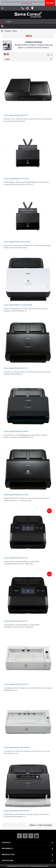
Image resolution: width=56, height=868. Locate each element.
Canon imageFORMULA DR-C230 (16, 368)
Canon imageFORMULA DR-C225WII (17, 242)
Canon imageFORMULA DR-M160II (16, 811)
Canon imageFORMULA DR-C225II (16, 179)
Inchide (50, 3)
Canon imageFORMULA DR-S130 (16, 558)
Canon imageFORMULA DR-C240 (16, 495)
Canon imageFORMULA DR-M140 (16, 684)
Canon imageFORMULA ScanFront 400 (18, 305)
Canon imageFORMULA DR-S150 (16, 621)
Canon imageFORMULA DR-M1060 (16, 747)
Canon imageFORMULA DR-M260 (16, 431)
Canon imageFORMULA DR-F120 (16, 115)
